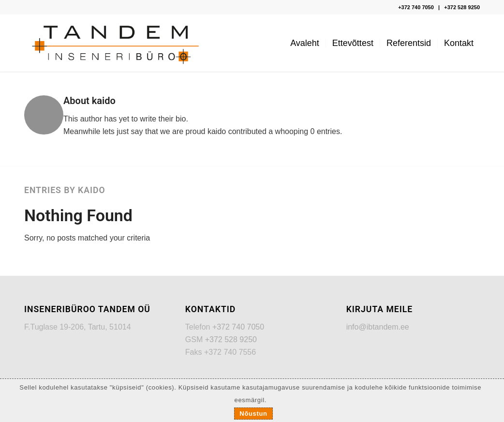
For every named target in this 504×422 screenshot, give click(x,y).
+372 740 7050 (416, 7)
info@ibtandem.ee (378, 327)
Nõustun (253, 414)
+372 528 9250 (462, 7)
